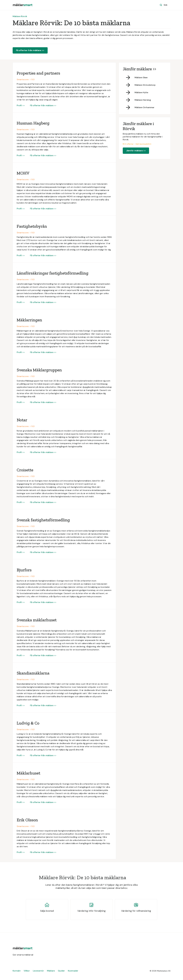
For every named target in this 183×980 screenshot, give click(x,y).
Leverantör (38, 971)
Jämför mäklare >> (136, 151)
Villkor (27, 971)
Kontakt (17, 971)
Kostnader (73, 971)
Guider (61, 971)
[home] (22, 5)
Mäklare (51, 971)
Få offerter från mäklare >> (30, 50)
